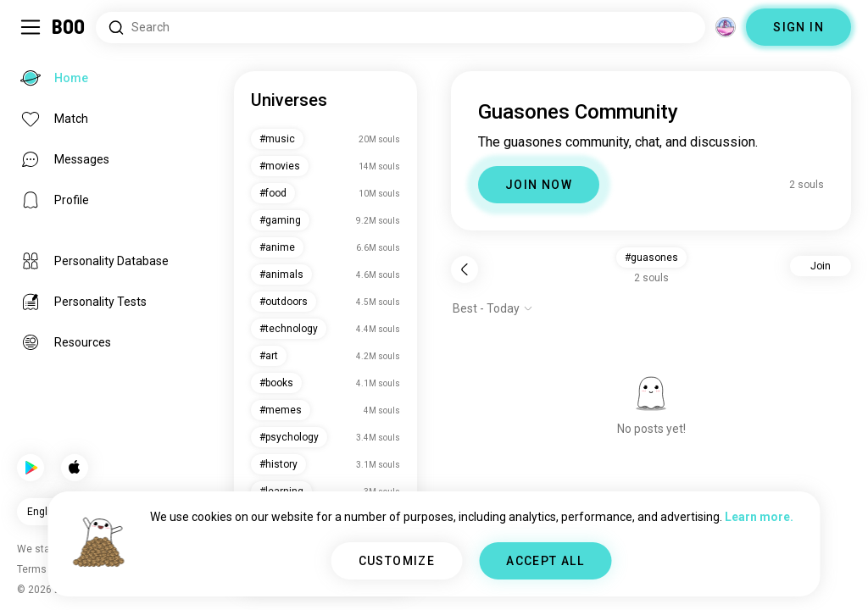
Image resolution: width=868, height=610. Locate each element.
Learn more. (759, 517)
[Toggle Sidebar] (31, 27)
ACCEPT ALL (545, 561)
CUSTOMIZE (397, 561)
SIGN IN (798, 27)
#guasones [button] (651, 258)
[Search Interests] (401, 28)
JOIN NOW (539, 185)
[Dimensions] (726, 27)
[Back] (465, 269)
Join (821, 266)
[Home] (69, 27)
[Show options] (493, 308)
